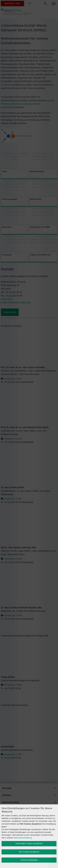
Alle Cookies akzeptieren (29, 852)
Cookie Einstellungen (29, 860)
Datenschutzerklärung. (23, 838)
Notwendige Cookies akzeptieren (29, 843)
